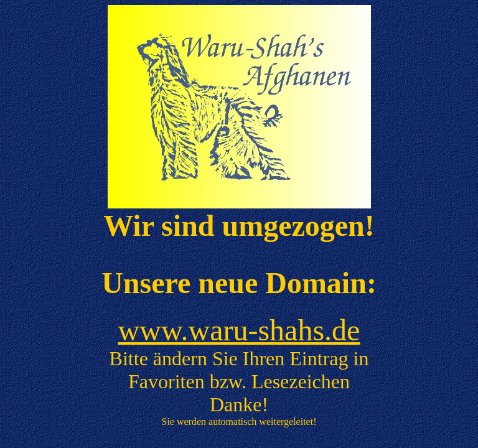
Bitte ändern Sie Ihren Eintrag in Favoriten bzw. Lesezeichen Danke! (239, 381)
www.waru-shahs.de (239, 330)
